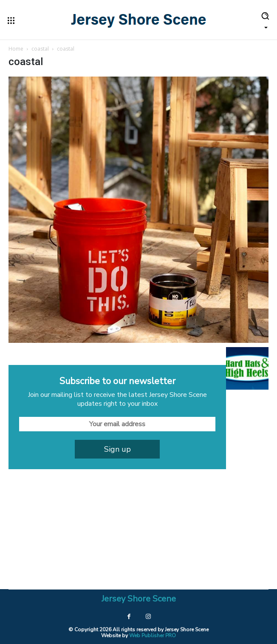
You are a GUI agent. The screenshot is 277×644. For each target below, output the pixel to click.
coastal (40, 49)
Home (16, 49)
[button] (265, 20)
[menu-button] (11, 20)
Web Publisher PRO (153, 635)
